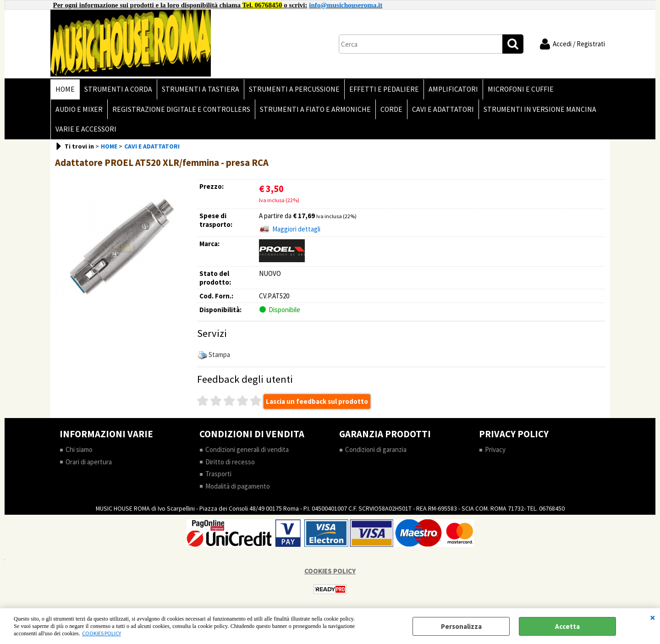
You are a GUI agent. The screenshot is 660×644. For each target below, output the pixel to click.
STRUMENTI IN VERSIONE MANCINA (540, 109)
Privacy (495, 449)
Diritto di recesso (230, 462)
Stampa (219, 355)
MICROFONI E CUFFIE (521, 89)
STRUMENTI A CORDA (118, 89)
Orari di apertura (89, 462)
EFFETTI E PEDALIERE (384, 89)
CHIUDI (653, 617)
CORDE (391, 109)
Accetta (567, 626)
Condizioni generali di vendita (247, 449)
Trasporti (218, 474)
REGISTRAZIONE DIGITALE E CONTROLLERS (181, 109)
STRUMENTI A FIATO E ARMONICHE (315, 109)
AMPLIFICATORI (453, 89)
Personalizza (461, 626)
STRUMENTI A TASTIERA (201, 89)
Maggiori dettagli (296, 229)
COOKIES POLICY (102, 633)
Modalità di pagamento (238, 486)
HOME (65, 89)
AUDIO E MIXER (79, 109)
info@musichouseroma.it (346, 5)
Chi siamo (79, 449)
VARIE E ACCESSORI (86, 129)
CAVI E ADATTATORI (443, 109)
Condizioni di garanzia (376, 449)
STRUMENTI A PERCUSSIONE (294, 89)
